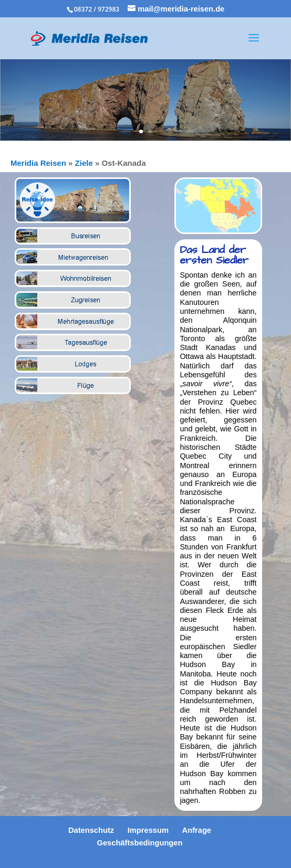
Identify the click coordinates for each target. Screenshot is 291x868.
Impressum (148, 830)
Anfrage (197, 830)
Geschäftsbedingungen (140, 843)
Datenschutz (91, 830)
